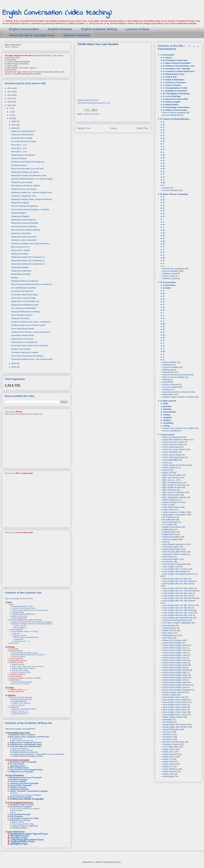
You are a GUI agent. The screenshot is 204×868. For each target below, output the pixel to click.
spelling (166, 420)
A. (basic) (167, 58)
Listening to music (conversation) (24, 240)
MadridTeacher (92, 100)
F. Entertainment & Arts (173, 74)
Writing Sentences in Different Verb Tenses (26, 743)
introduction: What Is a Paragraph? (23, 762)
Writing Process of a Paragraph (21, 772)
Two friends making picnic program (25, 352)
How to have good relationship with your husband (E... (32, 284)
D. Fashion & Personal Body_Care (178, 66)
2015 (10, 99)
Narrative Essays (19, 838)
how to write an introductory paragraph (25, 808)
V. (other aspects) (168, 401)
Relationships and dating (21, 274)
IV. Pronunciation (168, 282)
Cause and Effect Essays (23, 841)
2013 (10, 105)
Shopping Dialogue (18, 213)
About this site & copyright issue (32, 35)
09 (11, 118)
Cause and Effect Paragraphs (21, 785)
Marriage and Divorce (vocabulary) (24, 281)
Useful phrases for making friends (24, 342)
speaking (167, 417)
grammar (167, 406)
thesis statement (17, 810)
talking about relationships (21, 271)
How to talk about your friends (23, 329)
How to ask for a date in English (23, 298)
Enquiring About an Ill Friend (22, 339)
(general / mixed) (18, 822)
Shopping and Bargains (20, 216)
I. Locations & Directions (174, 82)
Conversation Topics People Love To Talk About (29, 346)
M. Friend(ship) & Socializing (176, 93)
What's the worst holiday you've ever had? (27, 169)
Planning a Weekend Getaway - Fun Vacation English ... (33, 179)
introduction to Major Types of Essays (29, 834)
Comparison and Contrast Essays (27, 840)
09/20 (14, 367)
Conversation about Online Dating (24, 295)
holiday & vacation (91, 114)
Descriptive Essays (20, 836)
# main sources (167, 435)
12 (11, 108)
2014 (10, 102)
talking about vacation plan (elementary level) (29, 175)
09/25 (14, 363)
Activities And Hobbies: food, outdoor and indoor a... (31, 244)
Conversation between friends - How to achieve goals (32, 359)
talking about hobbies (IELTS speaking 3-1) (28, 257)
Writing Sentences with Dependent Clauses (26, 744)
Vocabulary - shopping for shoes (24, 196)
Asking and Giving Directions (22, 135)
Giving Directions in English (22, 138)
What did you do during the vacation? (25, 186)
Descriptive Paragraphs (19, 779)
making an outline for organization (25, 826)
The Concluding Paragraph (20, 814)
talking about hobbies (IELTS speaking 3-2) (28, 261)
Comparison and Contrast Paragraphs (24, 783)
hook (14, 812)
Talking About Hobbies (20, 267)
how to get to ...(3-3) (19, 152)
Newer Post (84, 128)
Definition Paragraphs (18, 787)
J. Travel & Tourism (172, 85)
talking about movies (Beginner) (23, 220)
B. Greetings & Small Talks (175, 60)
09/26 (14, 128)
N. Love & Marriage (172, 96)
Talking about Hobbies (20, 254)
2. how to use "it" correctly (19, 684)
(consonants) (169, 285)
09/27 (14, 125)
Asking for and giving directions (23, 131)
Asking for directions (19, 158)
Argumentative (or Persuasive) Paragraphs (26, 795)
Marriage (14, 278)
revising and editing (19, 828)
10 (11, 115)
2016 (10, 95)
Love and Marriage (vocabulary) (23, 288)
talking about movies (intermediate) (25, 223)
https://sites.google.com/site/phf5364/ (19, 599)
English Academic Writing (99, 29)
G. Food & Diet (169, 77)
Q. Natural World (170, 105)
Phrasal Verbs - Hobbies (20, 250)
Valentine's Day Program (21, 349)
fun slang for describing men (22, 291)
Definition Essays (19, 843)
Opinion (15, 793)
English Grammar (60, 29)
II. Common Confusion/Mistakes (175, 119)
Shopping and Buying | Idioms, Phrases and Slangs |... (32, 199)
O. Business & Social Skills (175, 99)
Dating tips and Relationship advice (25, 305)
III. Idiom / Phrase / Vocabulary (174, 194)
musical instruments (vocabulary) (24, 227)
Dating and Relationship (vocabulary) (25, 312)
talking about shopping (20, 203)
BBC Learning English (24, 473)
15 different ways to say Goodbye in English (28, 325)
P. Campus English (171, 102)
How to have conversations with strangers (27, 356)
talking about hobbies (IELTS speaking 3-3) (28, 264)
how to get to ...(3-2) (19, 148)
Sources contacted (76, 35)
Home (113, 128)
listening (167, 409)
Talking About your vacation (22, 182)
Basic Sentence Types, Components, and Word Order (30, 737)
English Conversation (24, 29)
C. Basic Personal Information (177, 63)
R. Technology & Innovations (176, 107)
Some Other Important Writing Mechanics (26, 746)
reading (166, 415)
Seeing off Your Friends (20, 318)
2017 (10, 92)
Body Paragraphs (16, 816)
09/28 (14, 122)
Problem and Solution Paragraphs (27, 799)
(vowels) (167, 288)
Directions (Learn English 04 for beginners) (28, 162)
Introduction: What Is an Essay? (22, 805)
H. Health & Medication (173, 80)
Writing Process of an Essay (20, 820)
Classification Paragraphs (19, 789)
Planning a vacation (19, 165)
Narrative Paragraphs (18, 781)
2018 (10, 88)
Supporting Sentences (18, 766)
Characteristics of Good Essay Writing (24, 818)
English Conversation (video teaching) (57, 13)
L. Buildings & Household (175, 91)
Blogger (117, 862)
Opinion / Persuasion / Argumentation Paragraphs (29, 791)
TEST (165, 404)
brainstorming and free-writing (23, 824)
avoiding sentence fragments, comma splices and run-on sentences (38, 754)
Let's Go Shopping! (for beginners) (24, 206)
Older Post (143, 128)
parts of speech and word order (23, 741)
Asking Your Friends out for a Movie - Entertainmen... (32, 322)
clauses (16, 643)
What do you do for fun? (20, 247)
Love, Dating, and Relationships (23, 308)
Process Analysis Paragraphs (21, 797)
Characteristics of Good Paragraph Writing (26, 770)
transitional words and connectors (25, 752)
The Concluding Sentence (19, 768)
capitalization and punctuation (22, 750)
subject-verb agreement (20, 748)
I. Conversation (167, 55)
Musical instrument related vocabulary (26, 230)
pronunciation (169, 412)
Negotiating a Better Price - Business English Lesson (32, 193)
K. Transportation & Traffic (175, 88)
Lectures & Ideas (137, 29)
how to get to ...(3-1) (19, 145)
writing (166, 426)
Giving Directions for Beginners (23, 155)
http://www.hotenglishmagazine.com (94, 103)
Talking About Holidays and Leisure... (25, 172)
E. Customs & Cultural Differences (179, 71)
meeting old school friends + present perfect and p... (31, 332)
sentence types (17, 739)
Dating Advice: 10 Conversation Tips (25, 301)
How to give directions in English (24, 141)
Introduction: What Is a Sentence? (23, 735)
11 (11, 112)
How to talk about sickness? (22, 315)
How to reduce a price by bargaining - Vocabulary (30, 210)
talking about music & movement (24, 237)
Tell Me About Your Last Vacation (24, 189)
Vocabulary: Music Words (21, 233)
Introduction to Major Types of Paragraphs (26, 777)
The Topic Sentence (17, 764)
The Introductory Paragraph (21, 807)
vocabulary (168, 423)
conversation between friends (22, 335)
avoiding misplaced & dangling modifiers (27, 756)
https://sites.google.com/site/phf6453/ (20, 729)
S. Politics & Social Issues (175, 110)
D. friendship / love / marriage (176, 69)
